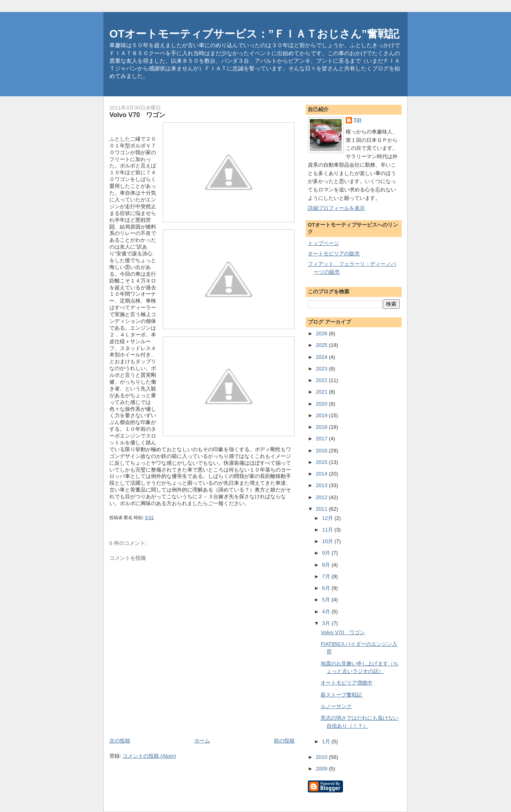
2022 (322, 380)
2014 (322, 474)
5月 (327, 600)
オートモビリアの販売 (334, 254)
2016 (322, 451)
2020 (322, 404)
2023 (322, 369)
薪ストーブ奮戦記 (341, 695)
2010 (322, 757)
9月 (327, 553)
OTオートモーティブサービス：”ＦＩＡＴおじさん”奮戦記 (254, 34)
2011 (322, 509)
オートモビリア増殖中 (347, 683)
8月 (327, 565)
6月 (327, 588)
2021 (322, 392)
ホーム (202, 741)
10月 (328, 541)
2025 (322, 345)
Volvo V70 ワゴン (343, 632)
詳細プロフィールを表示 (336, 208)
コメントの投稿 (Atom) (149, 756)
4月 (327, 612)
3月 (327, 623)
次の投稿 (120, 741)
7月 (327, 576)
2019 (322, 415)
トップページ (323, 243)
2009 (322, 769)
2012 (322, 497)
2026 (322, 333)
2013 (322, 485)
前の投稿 (284, 741)
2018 (322, 427)
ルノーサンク (336, 706)
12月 (328, 518)
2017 (322, 439)
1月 (327, 741)
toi (358, 120)
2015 (322, 462)
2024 (322, 357)
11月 (328, 530)
